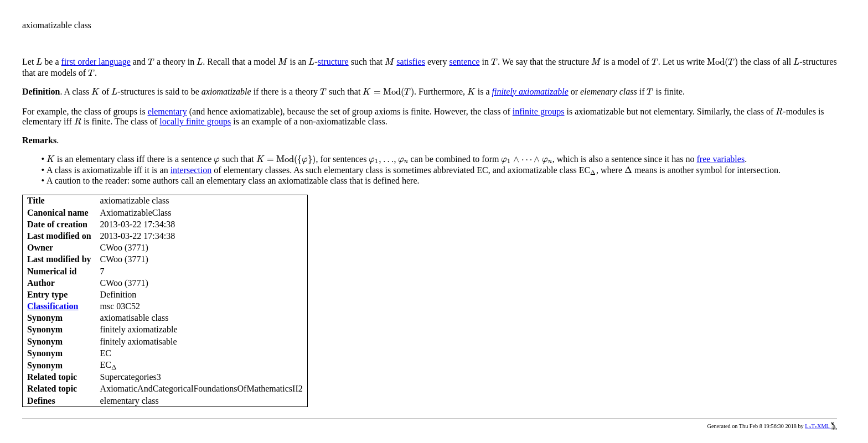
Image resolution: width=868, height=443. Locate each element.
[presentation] (39, 62)
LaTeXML (821, 426)
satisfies (411, 62)
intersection (191, 170)
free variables (721, 159)
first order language (96, 62)
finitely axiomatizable (530, 92)
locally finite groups (195, 121)
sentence (464, 62)
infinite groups (539, 111)
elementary (167, 111)
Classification (53, 306)
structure (333, 62)
